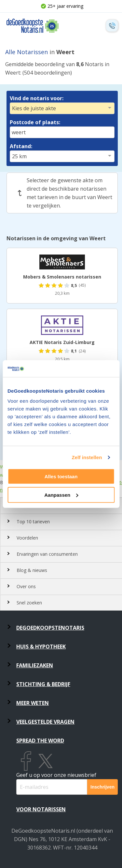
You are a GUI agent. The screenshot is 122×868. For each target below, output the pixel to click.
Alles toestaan (61, 476)
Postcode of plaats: (35, 122)
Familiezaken (35, 665)
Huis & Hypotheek (41, 647)
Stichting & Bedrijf (43, 684)
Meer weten (33, 703)
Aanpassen (61, 495)
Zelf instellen (87, 457)
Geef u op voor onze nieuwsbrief (56, 775)
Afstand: (21, 146)
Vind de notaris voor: (37, 98)
